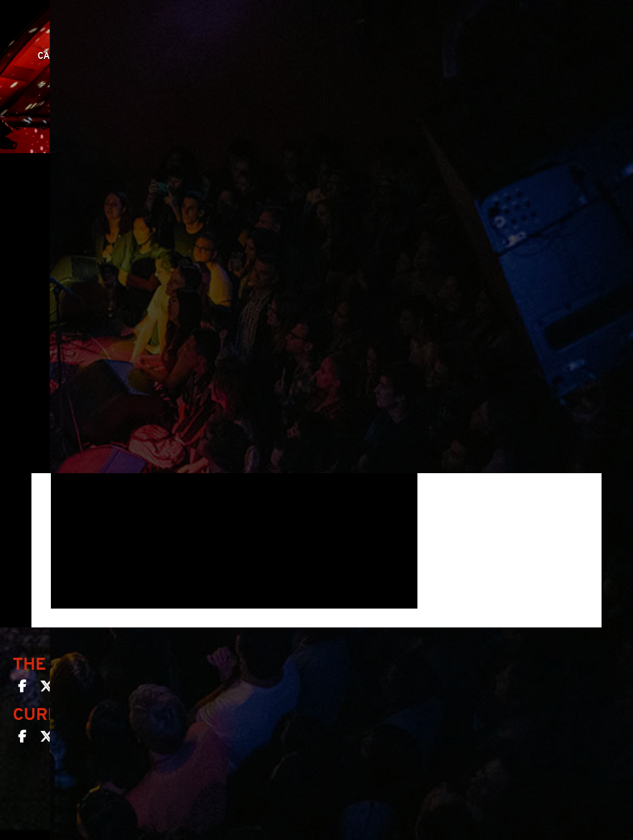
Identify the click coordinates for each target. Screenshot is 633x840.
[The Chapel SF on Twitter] (46, 689)
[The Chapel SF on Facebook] (22, 689)
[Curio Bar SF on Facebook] (22, 739)
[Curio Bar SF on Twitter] (46, 739)
